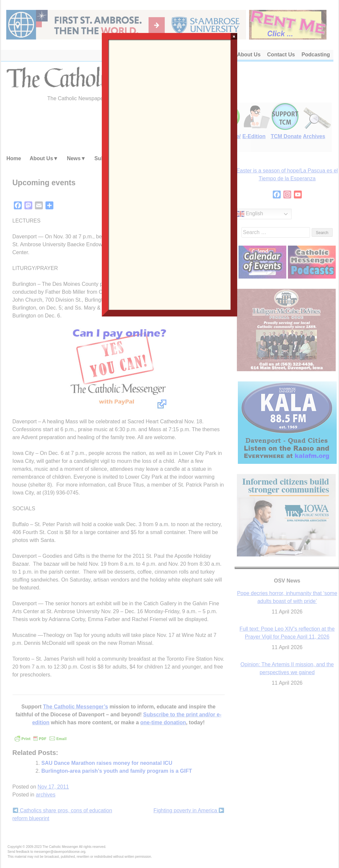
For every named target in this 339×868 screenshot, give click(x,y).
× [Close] (234, 36)
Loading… (170, 174)
